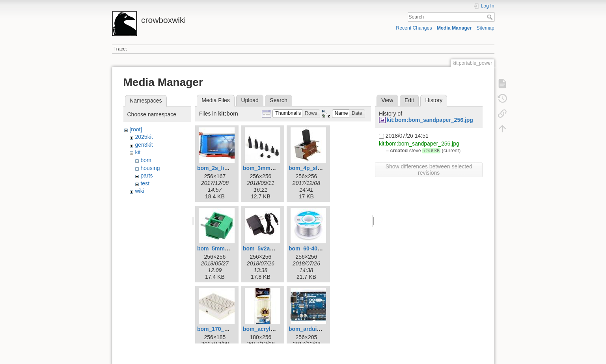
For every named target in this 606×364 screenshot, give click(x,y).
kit (138, 152)
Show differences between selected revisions (429, 170)
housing (150, 168)
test (145, 183)
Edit (409, 100)
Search (491, 17)
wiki (139, 191)
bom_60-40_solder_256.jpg (324, 248)
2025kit (144, 137)
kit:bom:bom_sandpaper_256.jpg (430, 120)
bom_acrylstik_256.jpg (272, 329)
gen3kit (144, 145)
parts (146, 175)
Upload (250, 100)
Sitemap (486, 28)
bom (146, 160)
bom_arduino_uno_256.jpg (324, 329)
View (387, 100)
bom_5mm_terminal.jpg (228, 248)
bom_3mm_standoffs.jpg (276, 168)
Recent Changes (414, 28)
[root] (136, 129)
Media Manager (454, 28)
